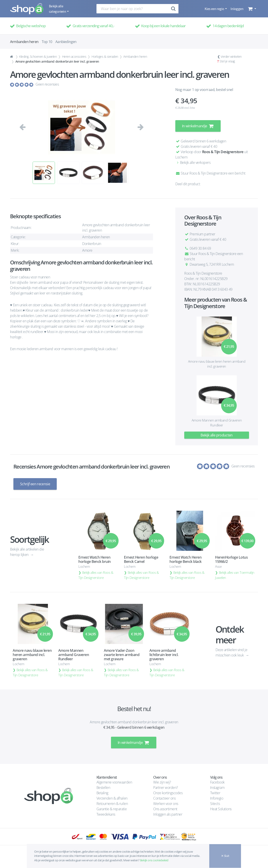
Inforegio (217, 798)
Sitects (215, 804)
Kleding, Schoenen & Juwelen (38, 57)
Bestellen (103, 788)
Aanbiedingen (66, 42)
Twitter (215, 793)
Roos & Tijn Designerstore (223, 152)
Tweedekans (106, 814)
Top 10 (47, 42)
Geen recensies (47, 84)
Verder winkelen (231, 57)
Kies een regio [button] (215, 9)
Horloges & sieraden (105, 57)
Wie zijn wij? (162, 782)
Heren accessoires (74, 57)
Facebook (217, 782)
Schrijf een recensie (35, 484)
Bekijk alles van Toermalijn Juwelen (235, 575)
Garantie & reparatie (112, 809)
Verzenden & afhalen (112, 798)
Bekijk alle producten (217, 435)
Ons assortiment (165, 809)
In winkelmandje (198, 126)
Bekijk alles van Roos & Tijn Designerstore (96, 575)
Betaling (102, 793)
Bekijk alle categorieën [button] (58, 9)
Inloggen (237, 9)
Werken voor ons (166, 804)
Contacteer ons (164, 798)
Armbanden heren (135, 57)
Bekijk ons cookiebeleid (154, 860)
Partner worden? (166, 788)
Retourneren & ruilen (112, 804)
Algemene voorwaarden (114, 782)
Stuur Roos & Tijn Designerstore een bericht (210, 173)
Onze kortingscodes (168, 793)
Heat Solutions (221, 809)
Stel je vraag (227, 61)
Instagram (217, 788)
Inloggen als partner (168, 814)
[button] (252, 9)
